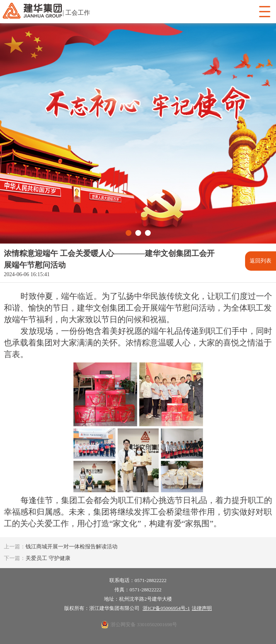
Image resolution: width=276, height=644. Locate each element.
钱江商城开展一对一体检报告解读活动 (61, 547)
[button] (129, 233)
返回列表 (261, 261)
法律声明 (202, 608)
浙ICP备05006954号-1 (166, 608)
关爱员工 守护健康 (37, 558)
